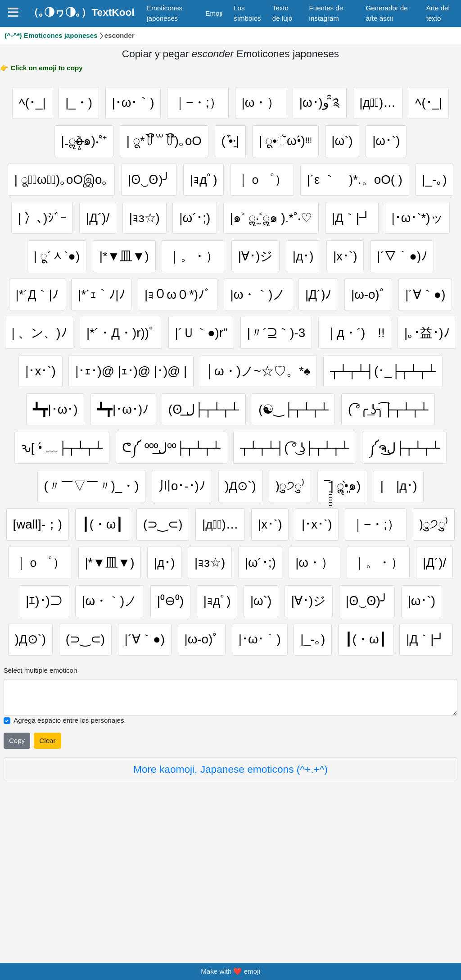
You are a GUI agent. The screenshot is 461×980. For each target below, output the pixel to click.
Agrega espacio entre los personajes (69, 855)
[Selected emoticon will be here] (231, 832)
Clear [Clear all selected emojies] (47, 875)
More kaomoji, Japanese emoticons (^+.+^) (230, 904)
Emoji (214, 13)
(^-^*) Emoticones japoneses (51, 35)
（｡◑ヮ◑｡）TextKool (81, 12)
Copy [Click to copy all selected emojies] (17, 875)
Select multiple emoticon (41, 805)
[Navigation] (13, 12)
